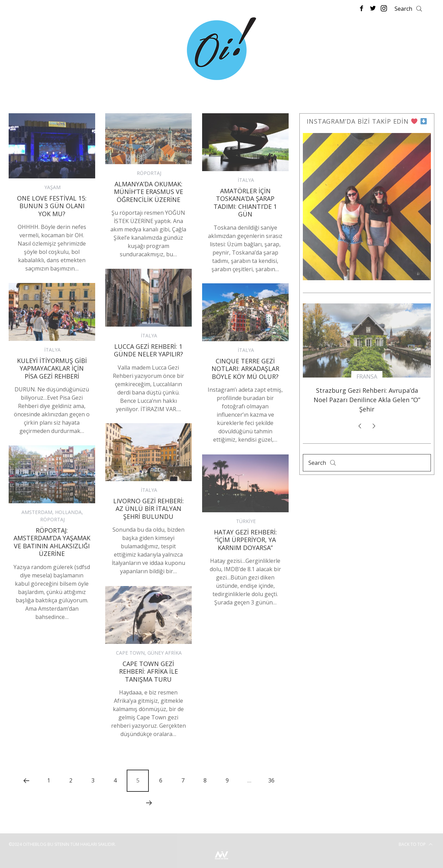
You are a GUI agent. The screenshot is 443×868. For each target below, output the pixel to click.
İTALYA (246, 180)
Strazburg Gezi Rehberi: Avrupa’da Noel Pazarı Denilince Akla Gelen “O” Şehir (367, 400)
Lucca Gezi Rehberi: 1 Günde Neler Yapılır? (148, 350)
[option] (367, 361)
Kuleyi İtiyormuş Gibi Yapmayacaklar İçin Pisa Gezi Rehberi (52, 368)
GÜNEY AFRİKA (165, 653)
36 (271, 780)
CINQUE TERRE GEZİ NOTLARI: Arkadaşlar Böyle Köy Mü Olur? (245, 369)
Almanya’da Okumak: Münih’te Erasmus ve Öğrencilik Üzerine (148, 192)
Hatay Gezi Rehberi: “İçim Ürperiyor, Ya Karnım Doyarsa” (245, 540)
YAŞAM (52, 187)
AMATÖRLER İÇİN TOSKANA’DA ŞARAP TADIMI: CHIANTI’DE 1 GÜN (245, 203)
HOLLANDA (68, 512)
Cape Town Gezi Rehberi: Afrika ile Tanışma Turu (148, 671)
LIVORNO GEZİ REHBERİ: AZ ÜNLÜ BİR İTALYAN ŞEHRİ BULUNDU (148, 509)
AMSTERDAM (37, 512)
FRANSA (367, 377)
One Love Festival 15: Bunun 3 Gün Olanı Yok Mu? (52, 206)
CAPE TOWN (130, 653)
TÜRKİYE (246, 521)
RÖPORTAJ (149, 173)
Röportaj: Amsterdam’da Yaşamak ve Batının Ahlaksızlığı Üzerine (52, 542)
